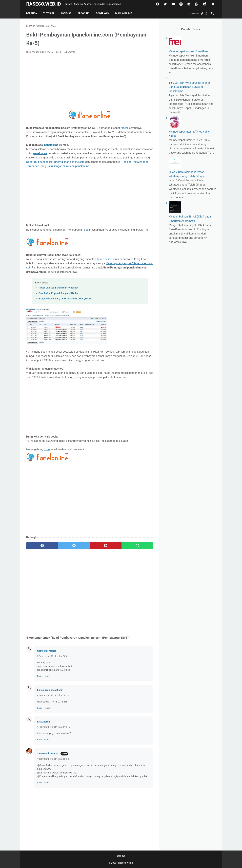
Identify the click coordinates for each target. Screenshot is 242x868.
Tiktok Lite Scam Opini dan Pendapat (58, 288)
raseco (125, 128)
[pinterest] (106, 546)
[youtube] (173, 4)
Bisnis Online (124, 13)
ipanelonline (51, 145)
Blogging (84, 13)
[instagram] (181, 4)
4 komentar (70, 52)
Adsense (66, 13)
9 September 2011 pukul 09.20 (53, 695)
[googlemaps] (204, 4)
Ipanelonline (40, 153)
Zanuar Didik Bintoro (48, 753)
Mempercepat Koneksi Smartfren (188, 51)
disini (47, 449)
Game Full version (47, 651)
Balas (40, 676)
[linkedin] (188, 4)
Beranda (32, 13)
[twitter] (165, 4)
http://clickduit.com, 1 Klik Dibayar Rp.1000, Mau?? (65, 299)
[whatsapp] (196, 4)
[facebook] (157, 4)
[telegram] (212, 4)
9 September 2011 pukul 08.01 (53, 656)
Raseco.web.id (44, 4)
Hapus (47, 676)
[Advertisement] (90, 82)
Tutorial (49, 13)
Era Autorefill (44, 722)
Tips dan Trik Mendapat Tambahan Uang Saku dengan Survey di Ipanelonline (190, 87)
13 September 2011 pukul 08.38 (54, 759)
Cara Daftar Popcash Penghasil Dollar (59, 293)
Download (102, 13)
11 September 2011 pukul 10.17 (54, 727)
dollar (87, 230)
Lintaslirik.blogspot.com (50, 690)
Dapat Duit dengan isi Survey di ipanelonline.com (55, 162)
